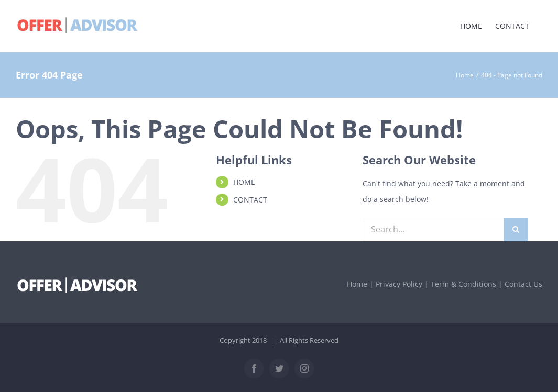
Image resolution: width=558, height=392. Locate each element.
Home (357, 284)
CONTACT (250, 200)
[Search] (516, 229)
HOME (244, 182)
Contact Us (523, 284)
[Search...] (433, 229)
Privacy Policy (399, 284)
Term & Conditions (463, 284)
